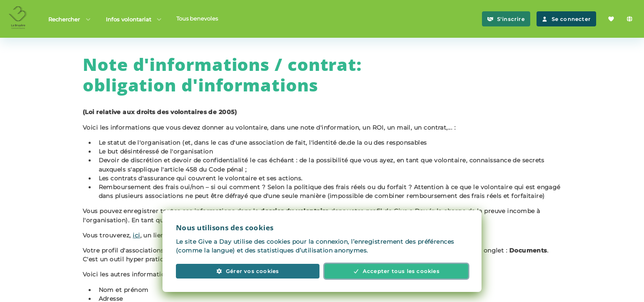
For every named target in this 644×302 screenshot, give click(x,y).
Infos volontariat (134, 19)
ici (136, 235)
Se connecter (566, 19)
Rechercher (70, 19)
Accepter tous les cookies (396, 271)
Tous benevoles (197, 18)
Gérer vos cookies (247, 271)
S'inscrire (506, 19)
